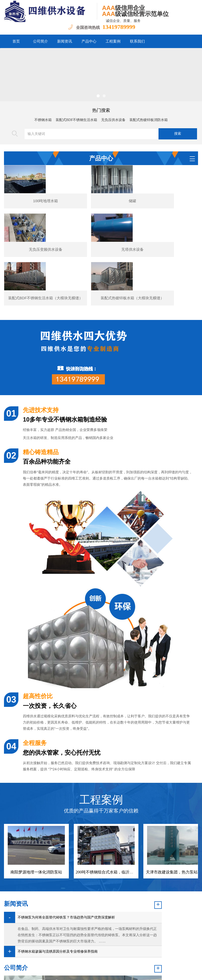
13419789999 (119, 27)
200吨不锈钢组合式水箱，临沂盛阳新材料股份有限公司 (124, 817)
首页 (16, 41)
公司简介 (40, 41)
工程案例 (113, 41)
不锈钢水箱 (43, 120)
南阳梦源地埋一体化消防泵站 (36, 817)
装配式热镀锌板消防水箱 (149, 120)
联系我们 (137, 41)
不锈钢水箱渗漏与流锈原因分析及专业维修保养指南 (46, 930)
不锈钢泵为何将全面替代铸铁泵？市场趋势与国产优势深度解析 (50, 879)
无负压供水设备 (113, 120)
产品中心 (89, 41)
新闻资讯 (65, 41)
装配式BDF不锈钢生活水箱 (76, 120)
